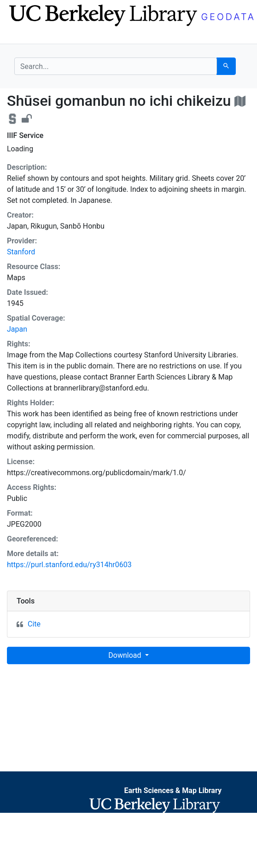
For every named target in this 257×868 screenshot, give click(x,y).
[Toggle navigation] (20, 36)
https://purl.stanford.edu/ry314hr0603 (69, 565)
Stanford (21, 252)
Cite (34, 624)
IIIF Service (25, 135)
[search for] (116, 66)
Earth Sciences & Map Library (173, 790)
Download (126, 655)
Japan (17, 329)
